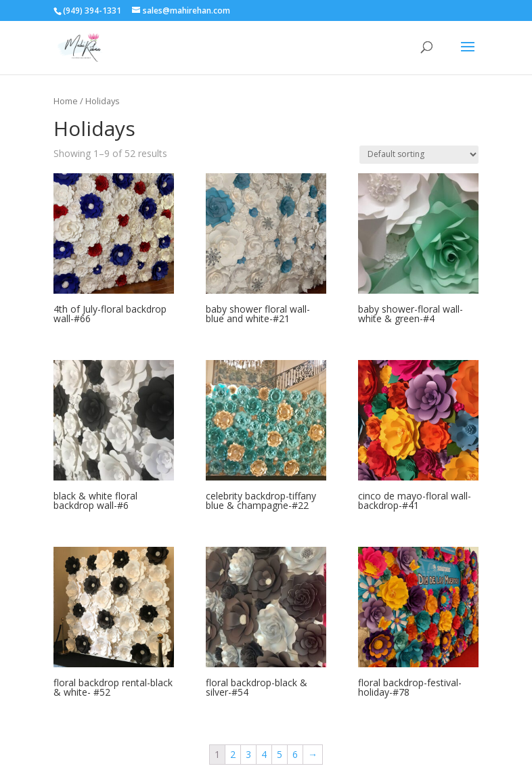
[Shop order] (419, 155)
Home (66, 101)
